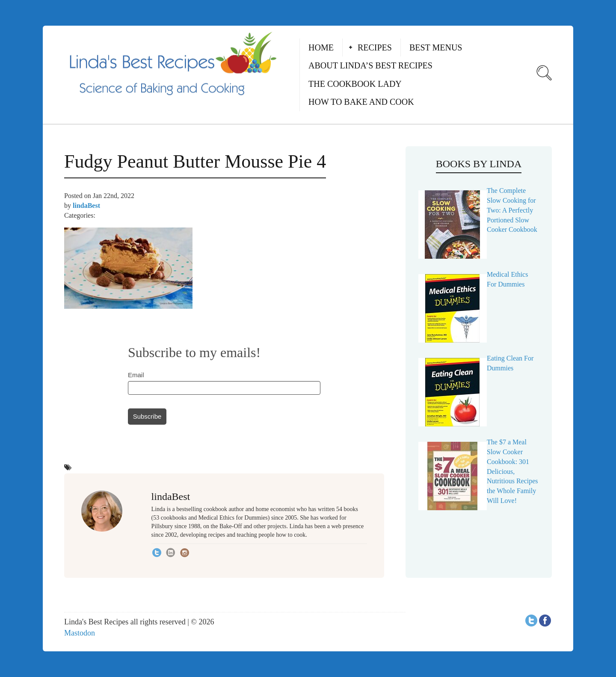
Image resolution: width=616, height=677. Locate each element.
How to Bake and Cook (361, 102)
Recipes (375, 47)
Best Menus (436, 47)
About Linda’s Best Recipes (370, 65)
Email (136, 375)
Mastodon (80, 633)
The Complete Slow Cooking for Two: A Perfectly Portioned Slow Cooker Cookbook (512, 210)
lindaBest (86, 205)
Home (321, 47)
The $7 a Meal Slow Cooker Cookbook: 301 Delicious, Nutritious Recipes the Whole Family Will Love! (512, 471)
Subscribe (147, 416)
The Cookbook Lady (355, 84)
